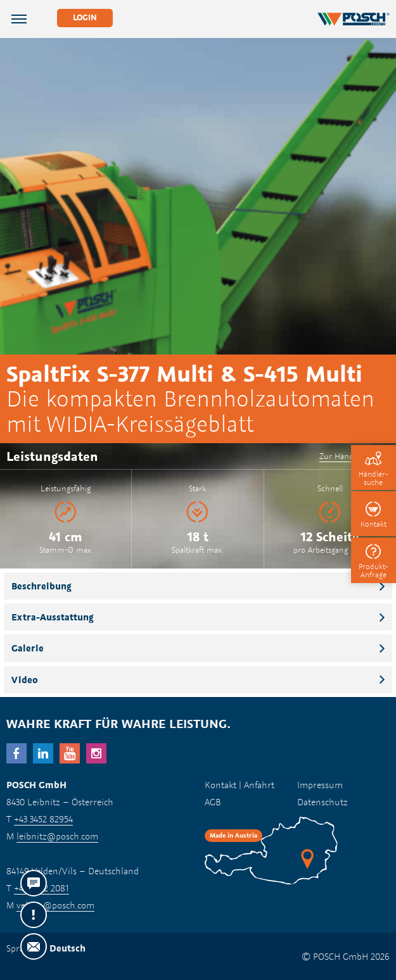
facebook (16, 753)
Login (85, 17)
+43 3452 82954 (43, 819)
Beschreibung (42, 586)
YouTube (70, 753)
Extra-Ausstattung (53, 617)
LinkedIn (43, 753)
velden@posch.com (55, 905)
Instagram (96, 753)
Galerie (28, 648)
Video (25, 680)
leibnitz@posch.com (57, 836)
